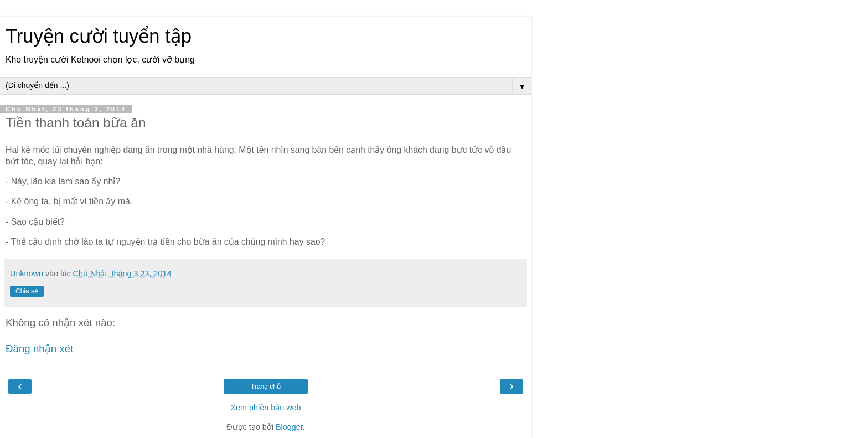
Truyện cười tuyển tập (99, 36)
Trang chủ (266, 387)
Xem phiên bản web (265, 408)
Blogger (289, 427)
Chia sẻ (27, 291)
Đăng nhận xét (39, 349)
